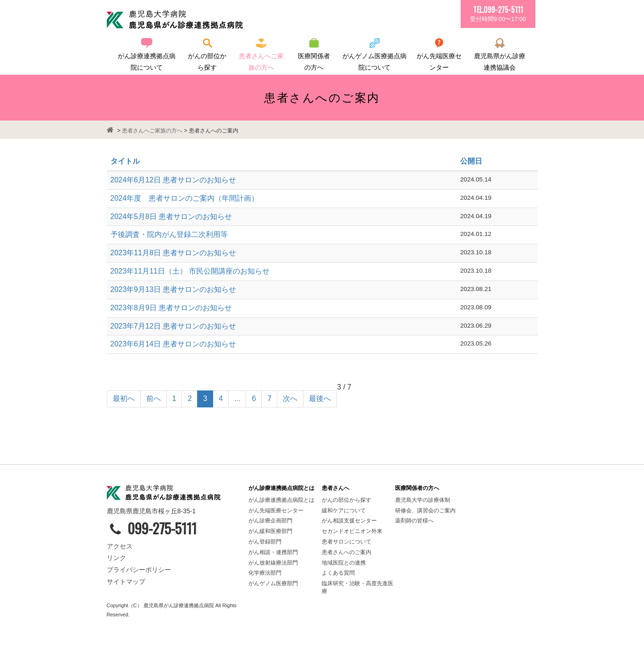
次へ (290, 398)
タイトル (125, 161)
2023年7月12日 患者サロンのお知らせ (173, 326)
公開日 (471, 161)
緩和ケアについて (344, 511)
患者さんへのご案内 (347, 552)
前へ (154, 398)
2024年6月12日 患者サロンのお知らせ (173, 180)
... (237, 398)
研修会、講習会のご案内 (425, 511)
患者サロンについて (347, 542)
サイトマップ (126, 582)
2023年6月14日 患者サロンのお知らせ (173, 344)
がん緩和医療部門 (271, 531)
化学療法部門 (265, 573)
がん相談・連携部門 (273, 552)
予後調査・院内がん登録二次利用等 (169, 234)
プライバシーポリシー (139, 570)
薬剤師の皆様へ (414, 521)
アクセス (120, 546)
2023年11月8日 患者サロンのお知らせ (173, 253)
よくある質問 (338, 573)
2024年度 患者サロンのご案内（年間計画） (185, 198)
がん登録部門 (265, 542)
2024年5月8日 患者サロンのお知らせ (171, 217)
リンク (116, 558)
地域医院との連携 (344, 563)
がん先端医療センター (276, 511)
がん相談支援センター (349, 521)
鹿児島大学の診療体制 (423, 500)
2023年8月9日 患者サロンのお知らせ (171, 308)
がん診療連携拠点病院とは (281, 500)
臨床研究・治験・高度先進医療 (358, 587)
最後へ (320, 398)
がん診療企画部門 (270, 521)
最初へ (124, 398)
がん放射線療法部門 (273, 563)
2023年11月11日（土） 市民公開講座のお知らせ (190, 271)
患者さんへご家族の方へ (152, 131)
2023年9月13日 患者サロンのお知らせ (173, 289)
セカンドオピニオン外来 (352, 531)
